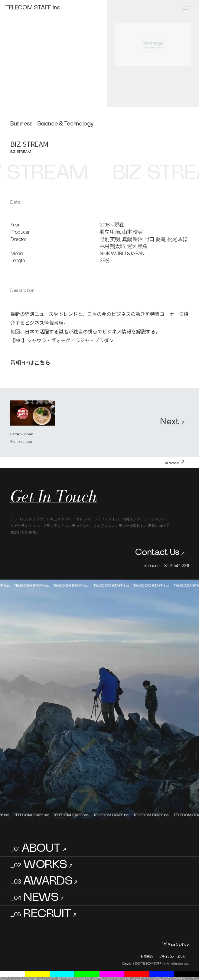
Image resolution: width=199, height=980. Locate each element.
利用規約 (147, 957)
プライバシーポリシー (174, 957)
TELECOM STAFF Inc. (33, 8)
